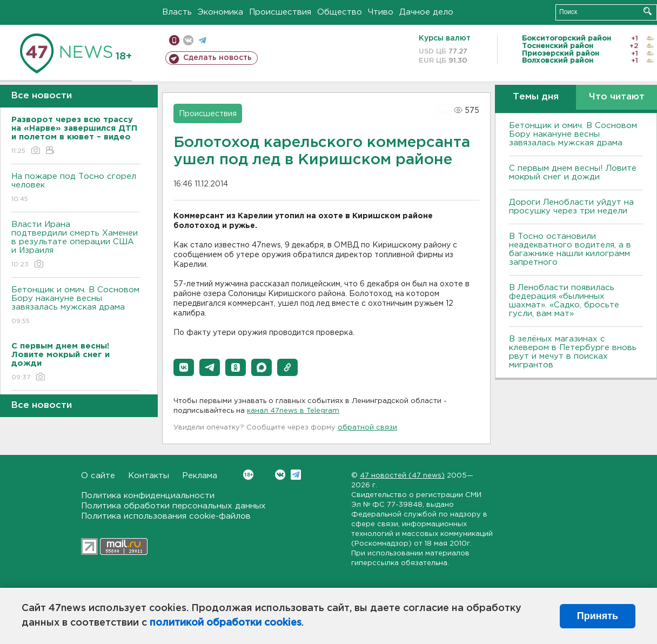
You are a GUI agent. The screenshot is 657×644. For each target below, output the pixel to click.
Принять (598, 616)
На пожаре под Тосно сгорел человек (76, 188)
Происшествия (280, 12)
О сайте (98, 476)
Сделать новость (217, 58)
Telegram (296, 475)
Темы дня (536, 97)
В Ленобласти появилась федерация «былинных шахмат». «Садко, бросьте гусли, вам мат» (564, 301)
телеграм (202, 40)
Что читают (617, 97)
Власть (177, 12)
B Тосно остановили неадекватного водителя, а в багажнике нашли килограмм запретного (570, 249)
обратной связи (367, 428)
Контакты (149, 476)
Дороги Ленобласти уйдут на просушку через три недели (571, 207)
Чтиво (381, 12)
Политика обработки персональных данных (173, 506)
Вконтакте (248, 475)
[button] (184, 367)
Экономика (220, 12)
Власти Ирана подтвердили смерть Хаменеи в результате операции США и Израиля (76, 245)
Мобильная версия (174, 40)
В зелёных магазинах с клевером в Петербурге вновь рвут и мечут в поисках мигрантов (573, 352)
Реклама (200, 476)
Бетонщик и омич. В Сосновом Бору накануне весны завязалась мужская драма (76, 306)
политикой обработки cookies (226, 623)
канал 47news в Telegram (293, 411)
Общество (340, 12)
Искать (648, 11)
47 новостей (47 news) (402, 476)
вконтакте (188, 40)
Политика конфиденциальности (148, 496)
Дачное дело (426, 12)
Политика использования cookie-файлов (166, 516)
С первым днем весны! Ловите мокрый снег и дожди (573, 173)
